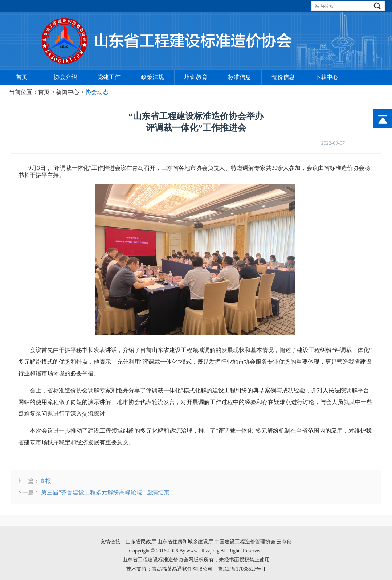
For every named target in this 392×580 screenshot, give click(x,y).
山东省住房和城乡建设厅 (185, 542)
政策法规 (152, 77)
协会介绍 (65, 77)
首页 (22, 77)
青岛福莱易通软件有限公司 (182, 569)
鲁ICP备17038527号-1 (242, 569)
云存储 (284, 542)
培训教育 (196, 77)
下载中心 (327, 77)
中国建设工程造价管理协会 (246, 542)
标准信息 (240, 77)
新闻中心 (68, 92)
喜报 (45, 481)
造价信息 (283, 77)
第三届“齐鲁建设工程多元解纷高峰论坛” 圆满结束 (105, 492)
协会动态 (97, 92)
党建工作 (109, 77)
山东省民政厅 (141, 542)
